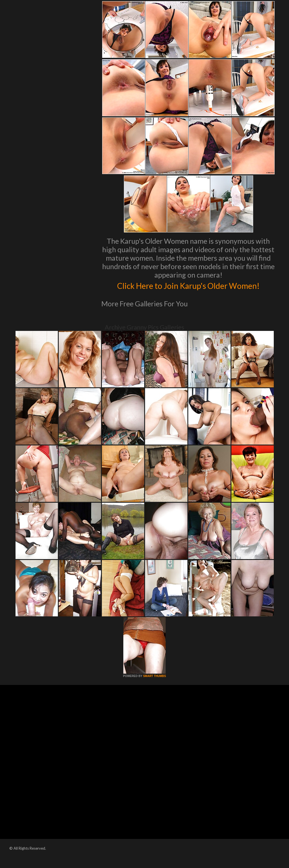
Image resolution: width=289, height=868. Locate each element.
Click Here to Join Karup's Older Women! (188, 291)
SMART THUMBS (155, 688)
